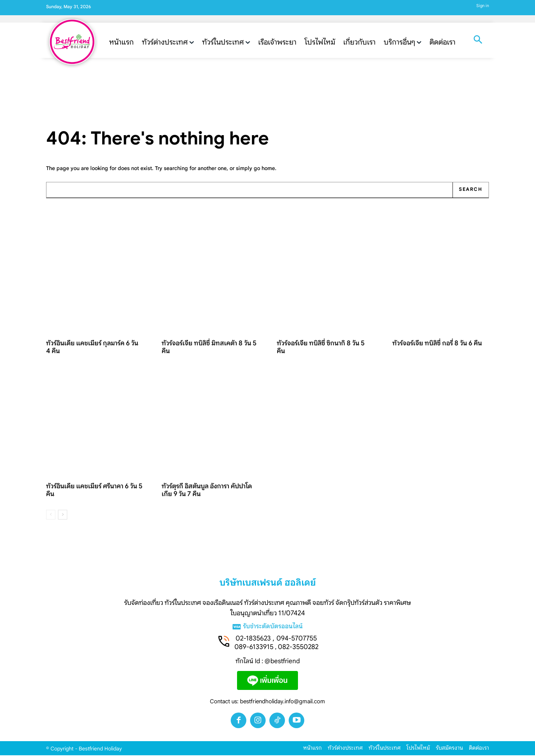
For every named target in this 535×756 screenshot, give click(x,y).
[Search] (470, 190)
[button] (478, 40)
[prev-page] (51, 516)
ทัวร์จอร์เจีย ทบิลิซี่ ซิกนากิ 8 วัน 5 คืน (321, 348)
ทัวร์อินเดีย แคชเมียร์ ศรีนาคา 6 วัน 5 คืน (94, 491)
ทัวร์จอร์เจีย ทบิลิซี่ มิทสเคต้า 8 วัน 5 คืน (209, 348)
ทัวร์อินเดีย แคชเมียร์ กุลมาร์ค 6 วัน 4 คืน (92, 348)
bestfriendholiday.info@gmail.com (283, 702)
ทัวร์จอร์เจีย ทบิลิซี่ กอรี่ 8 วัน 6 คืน (437, 344)
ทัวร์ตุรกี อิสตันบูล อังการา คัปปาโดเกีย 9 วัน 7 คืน (207, 491)
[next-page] (63, 516)
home (268, 169)
